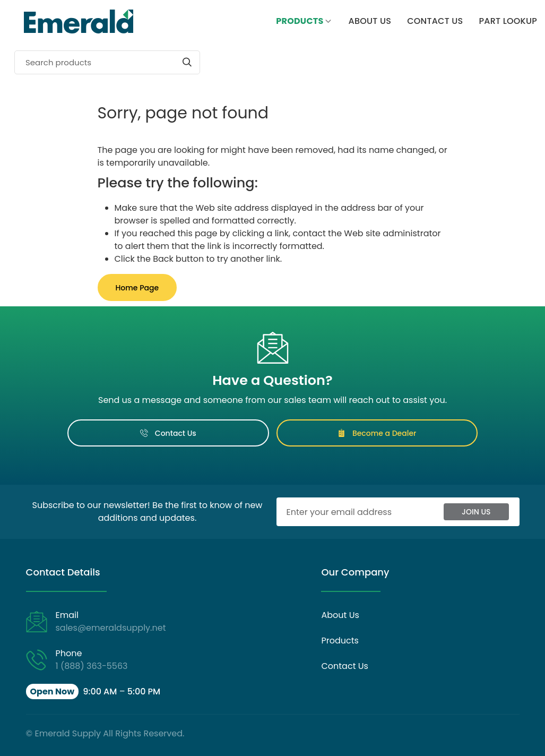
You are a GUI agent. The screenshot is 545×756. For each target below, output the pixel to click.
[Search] (107, 62)
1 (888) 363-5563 (92, 666)
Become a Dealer (377, 433)
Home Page (137, 288)
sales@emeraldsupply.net (111, 628)
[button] (93, 692)
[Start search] (187, 62)
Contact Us (168, 433)
